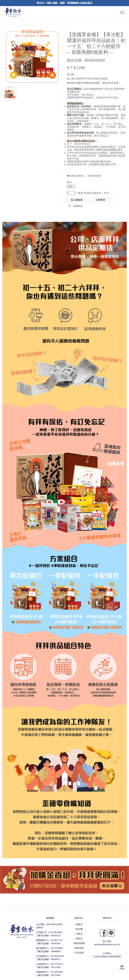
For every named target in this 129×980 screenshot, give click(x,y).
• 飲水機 (79, 929)
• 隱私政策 (79, 948)
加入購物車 (77, 200)
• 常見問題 (79, 953)
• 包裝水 (79, 934)
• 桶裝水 (79, 924)
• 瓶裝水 (79, 939)
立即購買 (100, 200)
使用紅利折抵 (75, 176)
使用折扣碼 (94, 176)
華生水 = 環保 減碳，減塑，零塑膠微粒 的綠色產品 (64, 3)
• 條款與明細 (79, 943)
